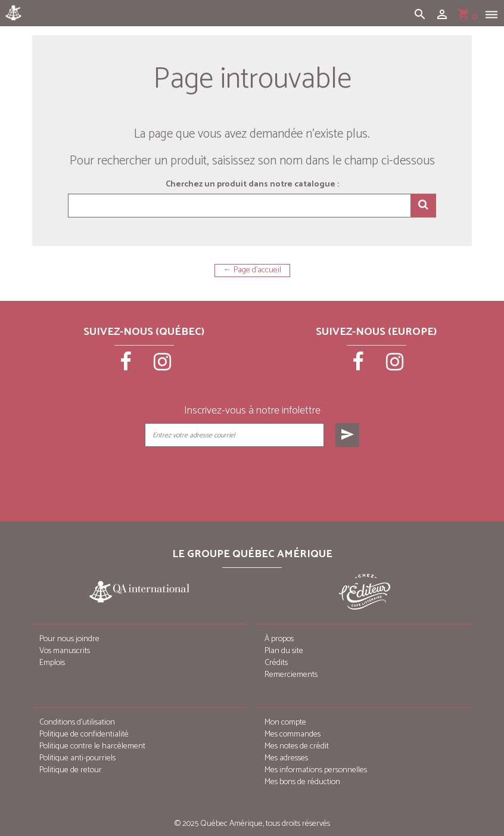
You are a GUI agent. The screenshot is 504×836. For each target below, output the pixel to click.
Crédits (276, 663)
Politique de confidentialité (84, 734)
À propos (279, 639)
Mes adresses (286, 758)
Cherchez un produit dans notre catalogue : (252, 185)
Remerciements (291, 675)
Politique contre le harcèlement (92, 746)
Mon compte (285, 722)
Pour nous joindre (69, 639)
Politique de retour (71, 770)
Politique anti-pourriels (77, 758)
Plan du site (284, 651)
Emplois (52, 663)
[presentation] (253, 477)
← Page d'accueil (252, 271)
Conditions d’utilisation (77, 722)
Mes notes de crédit (297, 746)
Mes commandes (293, 734)
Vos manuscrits (65, 651)
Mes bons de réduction (302, 782)
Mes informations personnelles (316, 770)
